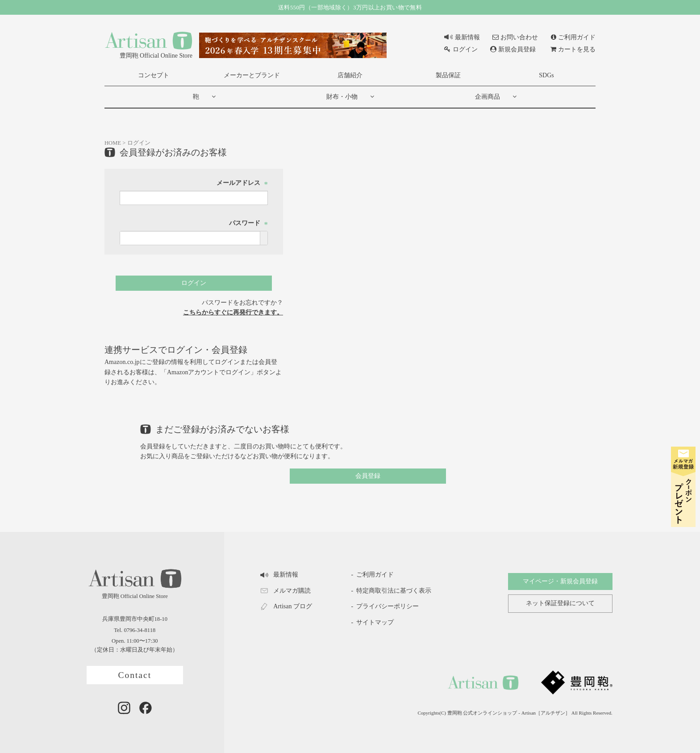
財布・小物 (342, 97)
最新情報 (462, 37)
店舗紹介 (350, 75)
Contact (135, 675)
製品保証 (448, 75)
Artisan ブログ (286, 607)
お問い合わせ (515, 37)
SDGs (546, 75)
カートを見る (573, 49)
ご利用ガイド (573, 37)
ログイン (461, 49)
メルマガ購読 (285, 591)
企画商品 (487, 97)
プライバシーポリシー (387, 606)
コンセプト (154, 75)
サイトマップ (375, 622)
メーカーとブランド (252, 75)
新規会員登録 (513, 49)
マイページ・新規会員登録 (560, 581)
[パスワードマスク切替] (264, 238)
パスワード (249, 223)
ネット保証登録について (560, 603)
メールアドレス (242, 183)
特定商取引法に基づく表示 (394, 591)
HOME (113, 143)
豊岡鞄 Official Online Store (148, 45)
